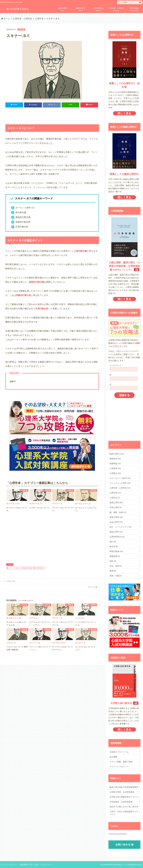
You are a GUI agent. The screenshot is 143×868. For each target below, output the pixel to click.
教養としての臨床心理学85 (124, 174)
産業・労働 (116, 576)
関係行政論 (116, 551)
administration (134, 9)
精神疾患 (115, 459)
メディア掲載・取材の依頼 (121, 762)
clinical (80, 9)
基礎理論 (115, 463)
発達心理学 (116, 517)
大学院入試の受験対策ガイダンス (124, 797)
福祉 (113, 561)
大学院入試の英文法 (121, 703)
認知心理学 (116, 532)
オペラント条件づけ (15, 568)
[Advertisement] (52, 115)
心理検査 (115, 468)
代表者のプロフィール (119, 752)
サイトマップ (44, 864)
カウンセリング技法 (120, 478)
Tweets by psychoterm (117, 834)
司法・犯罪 (116, 566)
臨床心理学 (117, 454)
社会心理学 (116, 522)
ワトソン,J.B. (93, 587)
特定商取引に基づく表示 (28, 864)
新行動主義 (28, 568)
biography (116, 9)
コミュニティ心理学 (120, 483)
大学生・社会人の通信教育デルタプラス (124, 813)
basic (63, 9)
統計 (113, 541)
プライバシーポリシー (119, 766)
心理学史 (115, 498)
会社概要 (113, 757)
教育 (113, 571)
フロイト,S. (11, 581)
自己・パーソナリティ (120, 527)
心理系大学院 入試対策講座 (122, 792)
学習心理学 (116, 507)
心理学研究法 (117, 537)
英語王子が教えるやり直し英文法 (124, 807)
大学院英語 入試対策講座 (121, 802)
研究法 (114, 546)
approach (98, 9)
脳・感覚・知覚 (118, 512)
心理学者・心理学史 (120, 488)
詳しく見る (124, 113)
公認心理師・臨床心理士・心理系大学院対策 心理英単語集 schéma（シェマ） (124, 266)
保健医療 (115, 556)
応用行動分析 (40, 568)
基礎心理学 (116, 502)
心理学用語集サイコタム (119, 864)
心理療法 (115, 473)
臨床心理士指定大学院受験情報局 (124, 787)
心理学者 (10, 565)
